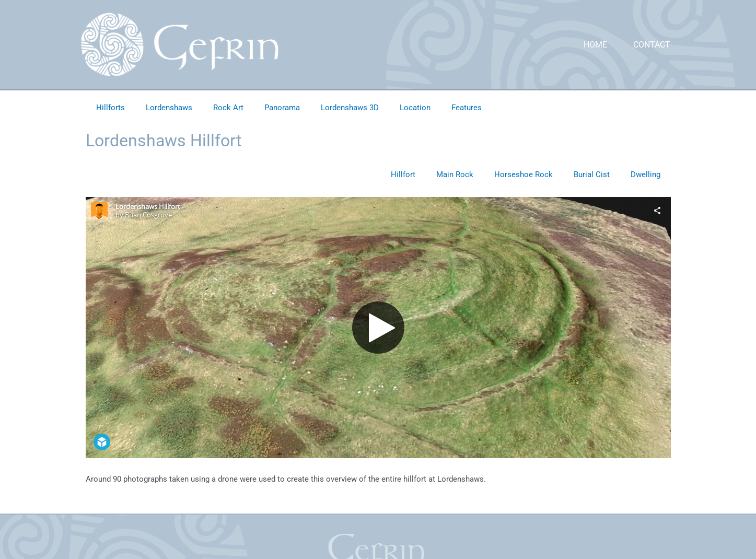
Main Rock (455, 174)
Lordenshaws (169, 108)
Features (467, 108)
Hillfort (403, 174)
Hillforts (111, 108)
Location (415, 108)
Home (595, 45)
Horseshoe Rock (524, 174)
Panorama (282, 108)
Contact (652, 45)
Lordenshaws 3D (350, 108)
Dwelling (645, 174)
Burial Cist (592, 174)
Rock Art (228, 108)
